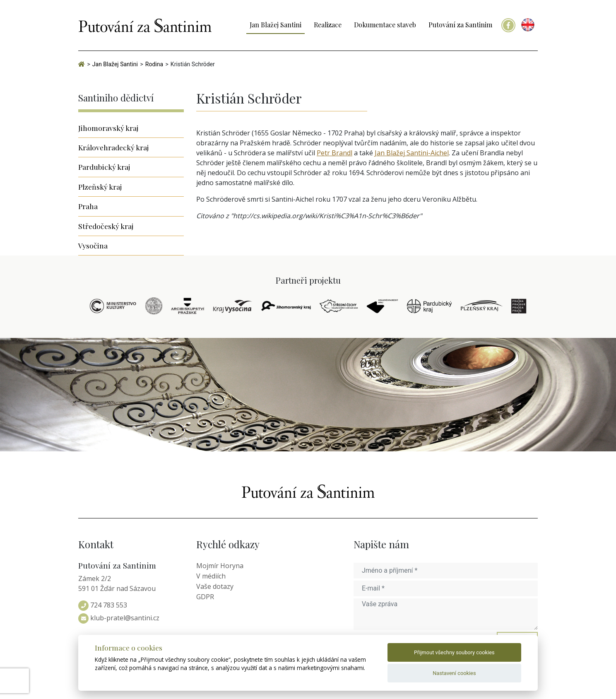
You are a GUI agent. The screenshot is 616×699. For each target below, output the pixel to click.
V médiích (211, 576)
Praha (88, 206)
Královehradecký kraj (113, 147)
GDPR (205, 597)
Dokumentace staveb (385, 25)
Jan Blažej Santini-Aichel (412, 153)
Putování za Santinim (460, 25)
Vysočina (93, 245)
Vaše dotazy (215, 586)
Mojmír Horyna (220, 566)
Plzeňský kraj (100, 187)
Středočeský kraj (106, 226)
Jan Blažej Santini (276, 25)
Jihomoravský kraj (108, 128)
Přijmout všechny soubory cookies (454, 652)
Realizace (328, 25)
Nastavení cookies (454, 673)
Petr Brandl (334, 153)
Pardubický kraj (104, 167)
